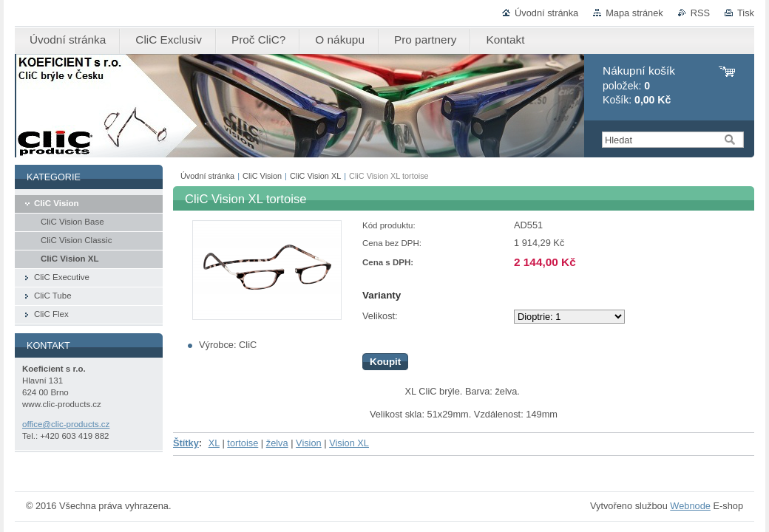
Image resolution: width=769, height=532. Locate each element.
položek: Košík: (639, 85)
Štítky (186, 443)
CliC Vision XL (315, 176)
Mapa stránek (634, 13)
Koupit (385, 362)
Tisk (746, 13)
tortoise (243, 443)
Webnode (690, 506)
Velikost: (380, 316)
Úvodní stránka (546, 13)
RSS (700, 13)
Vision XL (349, 443)
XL (214, 443)
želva (277, 443)
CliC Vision (262, 176)
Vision (309, 443)
